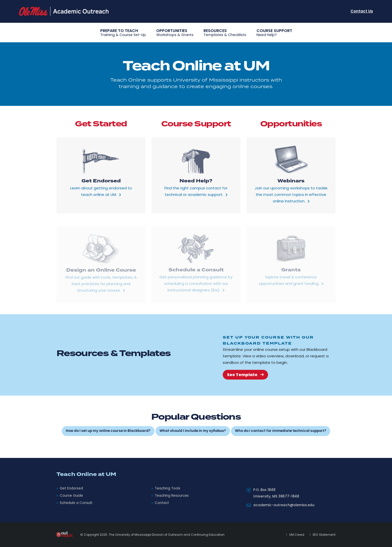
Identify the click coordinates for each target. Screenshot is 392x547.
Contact (162, 503)
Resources (225, 33)
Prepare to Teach (123, 33)
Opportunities (175, 33)
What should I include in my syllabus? (193, 431)
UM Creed (296, 535)
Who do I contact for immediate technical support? (281, 431)
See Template (245, 375)
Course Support (274, 33)
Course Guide (71, 496)
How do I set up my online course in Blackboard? (108, 431)
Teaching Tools (167, 488)
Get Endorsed (71, 488)
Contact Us (362, 11)
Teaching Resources (172, 496)
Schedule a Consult (76, 503)
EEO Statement (324, 535)
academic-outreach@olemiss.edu (284, 505)
